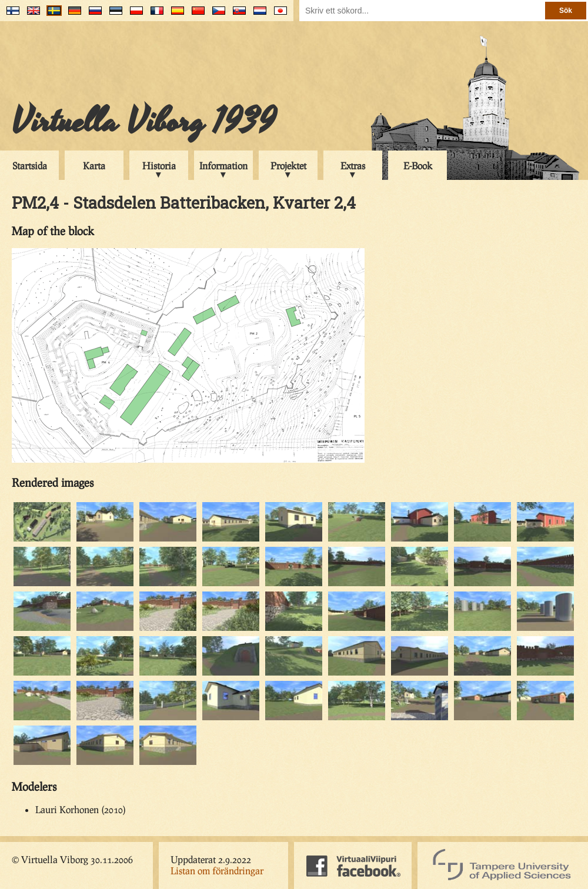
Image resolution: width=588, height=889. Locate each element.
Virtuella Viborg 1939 (144, 122)
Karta (94, 166)
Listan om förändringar (217, 870)
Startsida (30, 166)
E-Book (418, 166)
